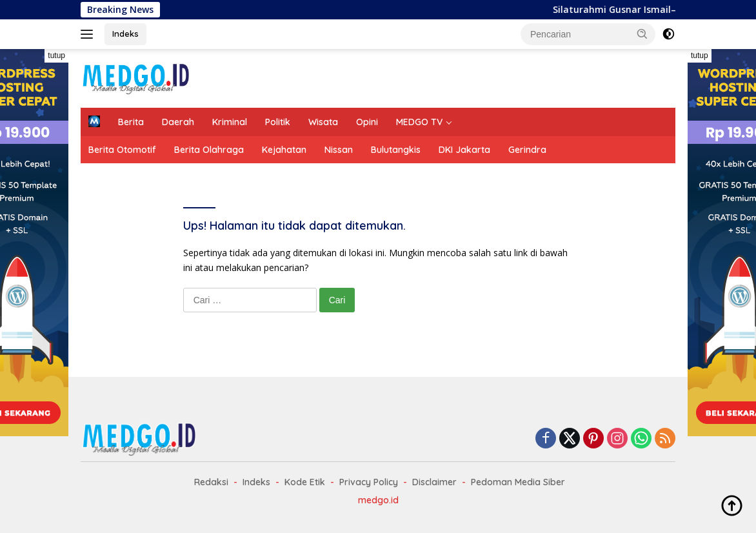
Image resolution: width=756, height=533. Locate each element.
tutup (56, 55)
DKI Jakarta (464, 150)
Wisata (323, 122)
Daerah (178, 122)
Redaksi (211, 482)
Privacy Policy (369, 482)
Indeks (125, 34)
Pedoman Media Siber (518, 482)
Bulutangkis (396, 150)
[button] (642, 34)
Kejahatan (284, 150)
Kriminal (230, 122)
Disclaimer (434, 482)
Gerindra (527, 150)
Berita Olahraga (209, 150)
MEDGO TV (419, 122)
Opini (367, 122)
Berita (131, 122)
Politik (278, 122)
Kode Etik (305, 482)
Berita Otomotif (122, 150)
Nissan (339, 150)
